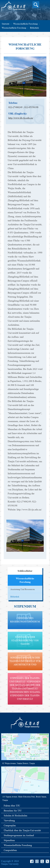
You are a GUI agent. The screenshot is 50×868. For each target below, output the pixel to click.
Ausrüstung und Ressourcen (23, 589)
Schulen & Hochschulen (15, 816)
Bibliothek (34, 28)
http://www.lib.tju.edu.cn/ (21, 118)
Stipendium (9, 840)
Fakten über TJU (12, 806)
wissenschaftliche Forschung (14, 28)
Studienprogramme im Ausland (19, 835)
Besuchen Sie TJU (13, 811)
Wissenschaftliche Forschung (25, 24)
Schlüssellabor (25, 571)
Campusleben (10, 850)
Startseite (6, 24)
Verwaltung (9, 820)
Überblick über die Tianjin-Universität (22, 830)
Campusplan (10, 825)
